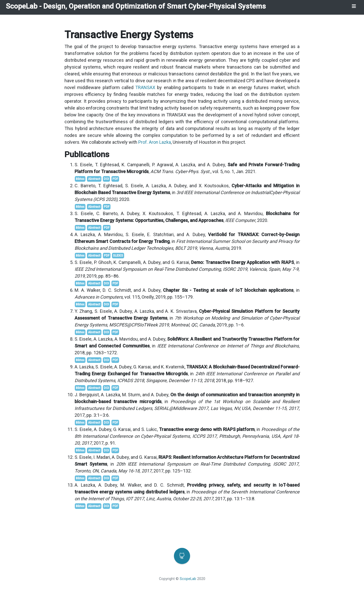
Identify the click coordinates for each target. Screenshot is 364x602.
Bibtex (80, 179)
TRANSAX (145, 87)
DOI (106, 179)
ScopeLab (22, 6)
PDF (115, 179)
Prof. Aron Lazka (155, 142)
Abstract (94, 179)
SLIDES (118, 256)
